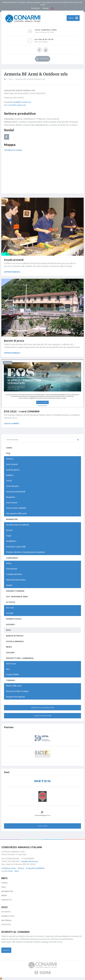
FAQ (8, 453)
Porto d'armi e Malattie (16, 508)
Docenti (10, 624)
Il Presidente (12, 569)
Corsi (9, 448)
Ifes (8, 669)
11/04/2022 (7, 363)
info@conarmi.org (30, 861)
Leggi (9, 536)
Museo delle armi (14, 686)
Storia (9, 563)
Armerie (10, 459)
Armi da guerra (13, 470)
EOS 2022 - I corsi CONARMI (22, 412)
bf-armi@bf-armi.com (21, 102)
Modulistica (11, 541)
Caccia (9, 481)
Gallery (10, 652)
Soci (8, 630)
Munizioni (10, 497)
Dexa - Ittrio (14, 871)
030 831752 (43, 59)
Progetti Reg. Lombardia (20, 658)
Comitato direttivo (14, 574)
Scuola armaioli (14, 260)
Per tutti (10, 613)
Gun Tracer (11, 664)
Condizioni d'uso (9, 868)
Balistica (10, 475)
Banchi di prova (14, 341)
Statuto (9, 585)
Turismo (11, 680)
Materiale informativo (16, 580)
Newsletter (36, 8)
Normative (12, 519)
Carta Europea (12, 486)
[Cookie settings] (1, 978)
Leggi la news (12, 423)
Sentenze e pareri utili (16, 547)
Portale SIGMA (12, 675)
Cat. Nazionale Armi (17, 597)
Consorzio (12, 558)
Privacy (21, 868)
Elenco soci (8, 916)
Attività (11, 602)
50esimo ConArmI (15, 591)
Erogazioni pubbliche (35, 868)
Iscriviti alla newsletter (43, 708)
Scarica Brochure (43, 716)
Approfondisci (12, 272)
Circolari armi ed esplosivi (18, 525)
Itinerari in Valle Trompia (17, 691)
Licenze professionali (16, 492)
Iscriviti (6, 950)
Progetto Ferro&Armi (15, 697)
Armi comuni (12, 464)
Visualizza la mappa (13, 150)
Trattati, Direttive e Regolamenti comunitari (25, 552)
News (9, 647)
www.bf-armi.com (17, 105)
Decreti (9, 530)
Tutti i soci (42, 826)
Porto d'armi (12, 503)
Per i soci (10, 608)
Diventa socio (14, 619)
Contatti (45, 8)
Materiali (7, 920)
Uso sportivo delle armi (16, 514)
